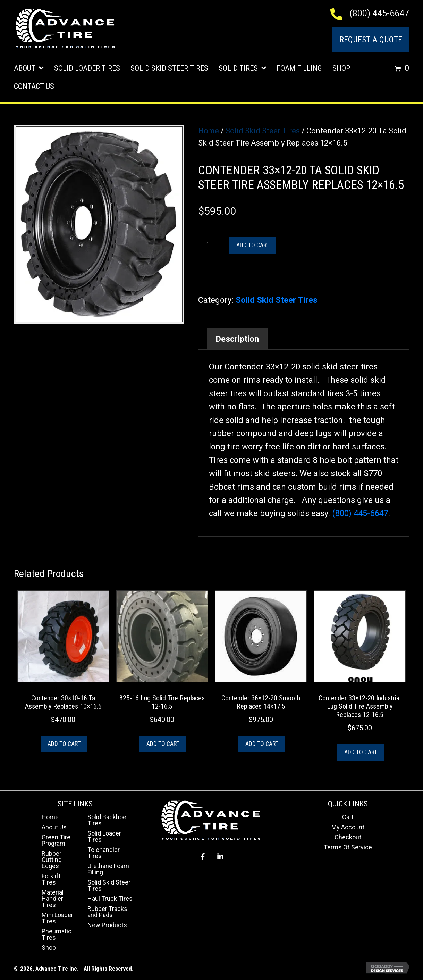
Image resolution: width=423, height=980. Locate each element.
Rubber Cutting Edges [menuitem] (52, 860)
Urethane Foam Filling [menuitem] (108, 869)
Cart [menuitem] (348, 817)
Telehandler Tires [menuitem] (104, 853)
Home (209, 131)
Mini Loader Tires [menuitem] (57, 918)
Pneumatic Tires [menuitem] (57, 934)
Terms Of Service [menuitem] (348, 847)
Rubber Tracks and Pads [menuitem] (107, 912)
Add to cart (253, 245)
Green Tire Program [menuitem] (56, 840)
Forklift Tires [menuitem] (51, 879)
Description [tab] (237, 339)
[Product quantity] (210, 245)
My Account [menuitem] (348, 827)
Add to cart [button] (64, 744)
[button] (203, 857)
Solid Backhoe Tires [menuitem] (107, 820)
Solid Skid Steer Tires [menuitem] (109, 885)
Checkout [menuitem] (348, 837)
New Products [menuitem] (107, 925)
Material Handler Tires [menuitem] (53, 899)
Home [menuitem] (50, 817)
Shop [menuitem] (49, 948)
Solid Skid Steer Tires (263, 131)
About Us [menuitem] (54, 827)
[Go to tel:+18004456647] (340, 14)
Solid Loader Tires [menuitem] (104, 836)
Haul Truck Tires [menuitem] (110, 899)
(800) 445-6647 (379, 13)
